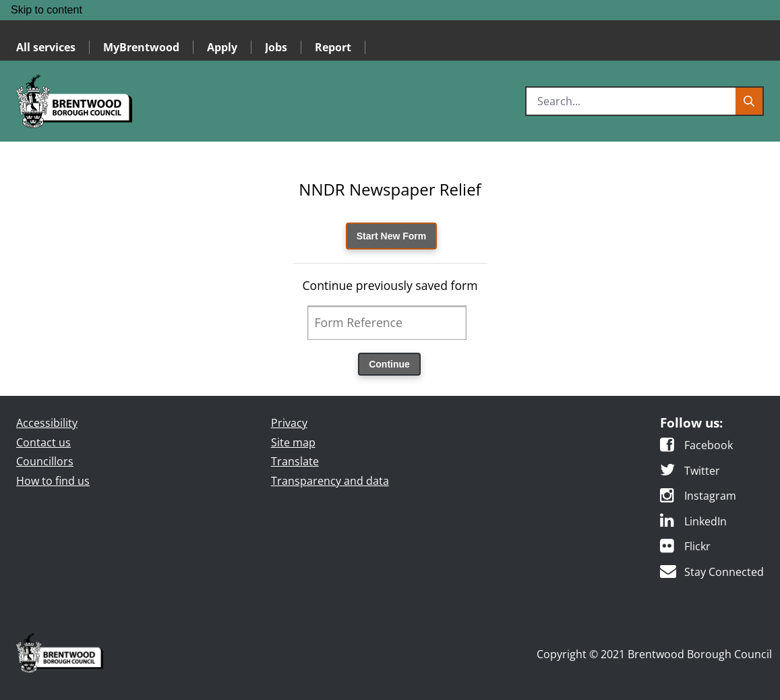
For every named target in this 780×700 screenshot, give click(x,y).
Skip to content (47, 10)
